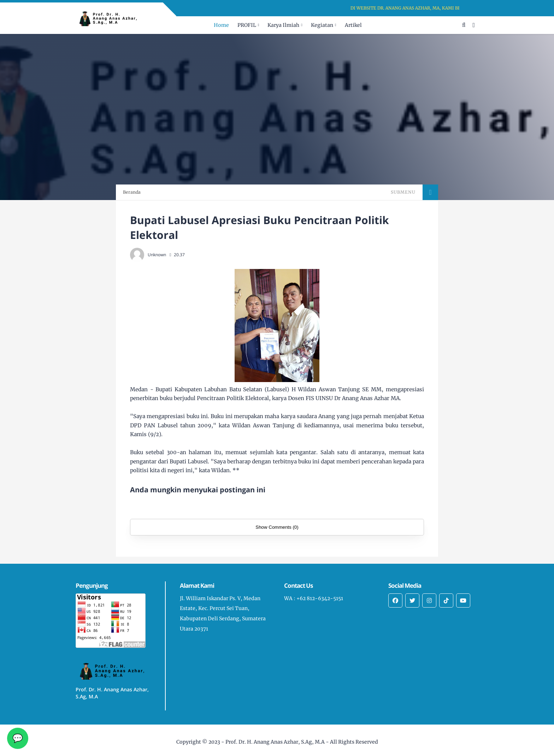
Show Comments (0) (277, 527)
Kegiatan (322, 25)
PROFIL (247, 25)
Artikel (353, 25)
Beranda (132, 192)
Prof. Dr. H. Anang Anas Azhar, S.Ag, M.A (275, 742)
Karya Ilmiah (283, 25)
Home (221, 25)
